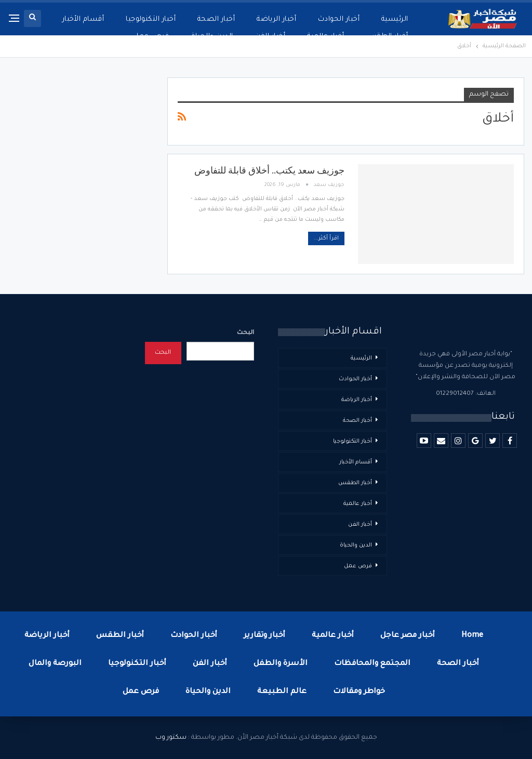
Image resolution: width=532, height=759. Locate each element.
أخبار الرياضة (276, 19)
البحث (245, 333)
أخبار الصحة (216, 19)
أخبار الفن (270, 37)
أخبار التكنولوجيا (151, 19)
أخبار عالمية (326, 37)
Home (472, 636)
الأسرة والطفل (281, 664)
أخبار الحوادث (339, 19)
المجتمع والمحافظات (372, 664)
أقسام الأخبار (83, 19)
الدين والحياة (212, 37)
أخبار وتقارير (264, 636)
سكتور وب (171, 738)
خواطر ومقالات (359, 692)
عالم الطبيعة (282, 692)
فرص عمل (151, 37)
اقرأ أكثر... (326, 238)
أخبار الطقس (387, 37)
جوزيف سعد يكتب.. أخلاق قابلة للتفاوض (269, 170)
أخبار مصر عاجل (408, 636)
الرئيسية (395, 19)
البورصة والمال (55, 664)
